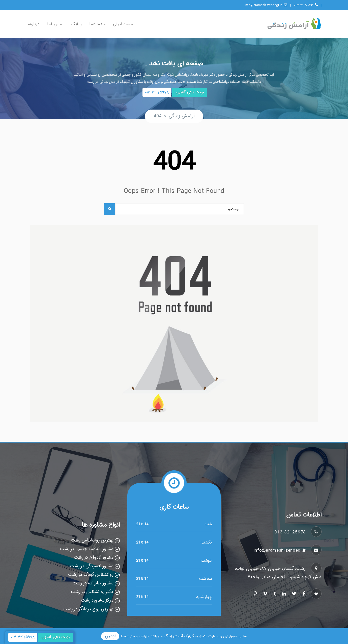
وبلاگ (77, 24)
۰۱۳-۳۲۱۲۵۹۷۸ (157, 92)
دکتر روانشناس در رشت (92, 592)
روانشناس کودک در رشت (91, 575)
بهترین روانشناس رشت (92, 540)
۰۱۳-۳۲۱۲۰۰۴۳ (306, 5)
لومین (110, 636)
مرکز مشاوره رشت (97, 600)
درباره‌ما (33, 24)
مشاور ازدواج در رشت (94, 557)
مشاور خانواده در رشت (93, 583)
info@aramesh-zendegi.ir (266, 5)
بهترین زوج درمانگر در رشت (88, 609)
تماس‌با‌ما (55, 24)
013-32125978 (290, 532)
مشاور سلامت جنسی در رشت (87, 549)
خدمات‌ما (97, 24)
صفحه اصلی (124, 24)
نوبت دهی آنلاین (190, 92)
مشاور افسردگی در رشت (92, 566)
